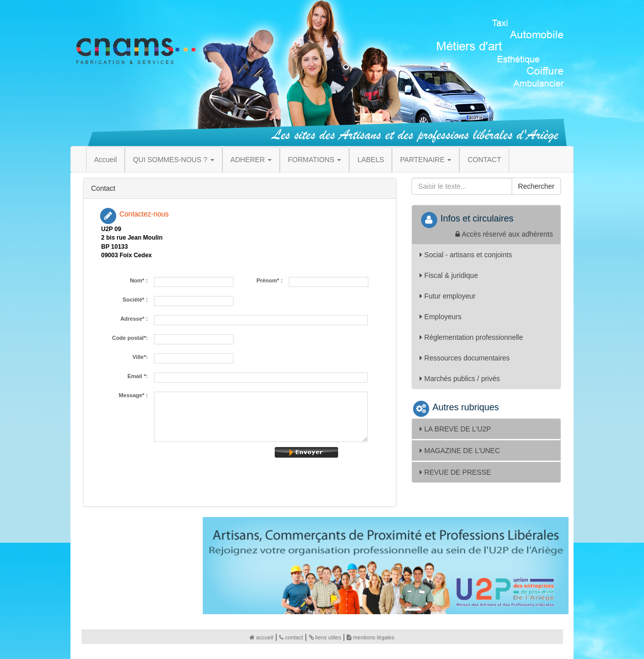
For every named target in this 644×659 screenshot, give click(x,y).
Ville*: (141, 357)
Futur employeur (448, 296)
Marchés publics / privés (460, 379)
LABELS (371, 160)
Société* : (136, 300)
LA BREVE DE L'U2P (455, 429)
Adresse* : (136, 319)
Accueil (105, 160)
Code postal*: (132, 338)
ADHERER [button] (251, 160)
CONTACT (484, 160)
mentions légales (371, 637)
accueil (261, 637)
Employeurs (440, 317)
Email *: (139, 376)
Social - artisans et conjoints (466, 255)
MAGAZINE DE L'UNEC (460, 451)
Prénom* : (271, 281)
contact (291, 637)
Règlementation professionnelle (471, 337)
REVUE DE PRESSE (455, 472)
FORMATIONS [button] (314, 160)
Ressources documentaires (465, 358)
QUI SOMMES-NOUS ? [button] (174, 160)
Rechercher (536, 186)
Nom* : (140, 281)
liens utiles (325, 637)
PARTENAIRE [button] (426, 160)
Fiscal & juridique (449, 275)
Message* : (135, 395)
